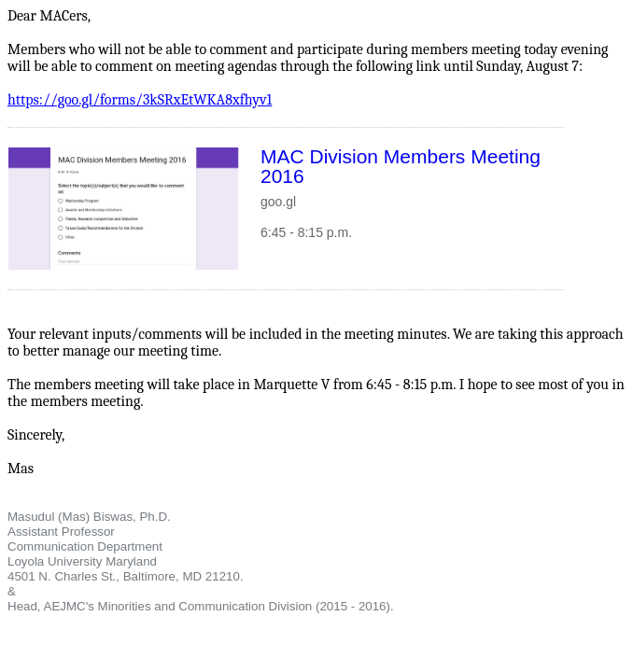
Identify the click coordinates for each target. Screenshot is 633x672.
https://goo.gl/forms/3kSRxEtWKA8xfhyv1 (140, 100)
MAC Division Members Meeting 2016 (401, 166)
